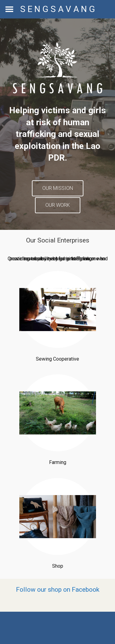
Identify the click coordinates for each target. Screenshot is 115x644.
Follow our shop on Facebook (58, 590)
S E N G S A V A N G (58, 9)
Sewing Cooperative (57, 359)
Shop (58, 566)
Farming (58, 462)
